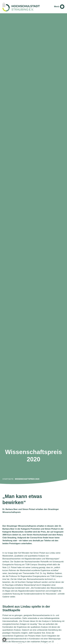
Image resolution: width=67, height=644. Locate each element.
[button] (4, 640)
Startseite (8, 479)
